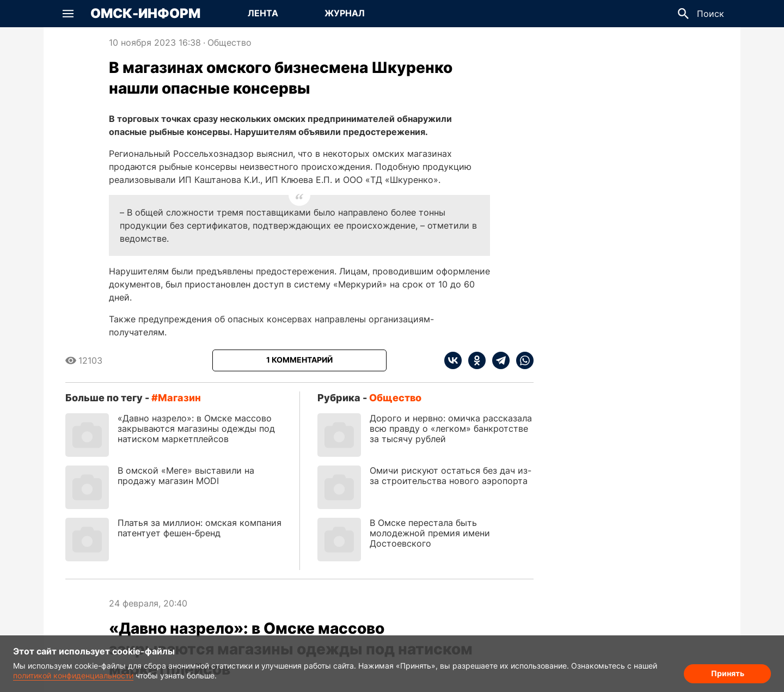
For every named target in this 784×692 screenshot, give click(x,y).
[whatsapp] (522, 360)
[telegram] (498, 360)
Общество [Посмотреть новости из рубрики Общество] (229, 42)
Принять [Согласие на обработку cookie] (728, 673)
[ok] (474, 360)
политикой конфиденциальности (73, 675)
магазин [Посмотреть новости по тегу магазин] (179, 398)
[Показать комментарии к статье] (299, 360)
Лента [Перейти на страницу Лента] (263, 13)
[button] (68, 14)
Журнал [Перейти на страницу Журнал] (345, 13)
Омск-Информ (145, 14)
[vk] (453, 360)
